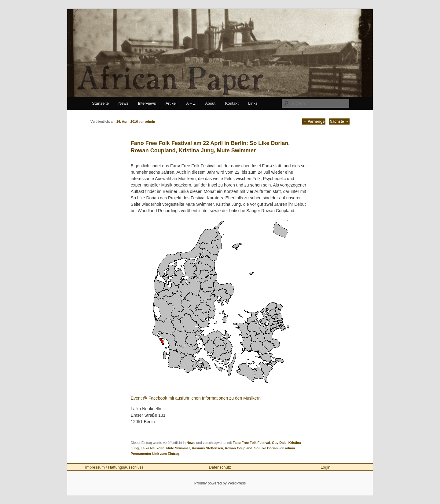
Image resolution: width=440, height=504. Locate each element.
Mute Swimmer (178, 448)
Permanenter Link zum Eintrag (155, 454)
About (210, 103)
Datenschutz (220, 467)
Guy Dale (279, 443)
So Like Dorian (266, 448)
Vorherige (314, 121)
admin (290, 448)
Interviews (147, 103)
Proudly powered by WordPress (220, 483)
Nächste (339, 121)
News (124, 103)
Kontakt (232, 103)
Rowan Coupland (239, 448)
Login (325, 467)
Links (253, 103)
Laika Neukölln (152, 448)
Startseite (100, 103)
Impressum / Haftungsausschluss (114, 467)
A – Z (191, 103)
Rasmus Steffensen (207, 448)
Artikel (171, 103)
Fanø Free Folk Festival (251, 443)
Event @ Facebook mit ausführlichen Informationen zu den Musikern (196, 398)
